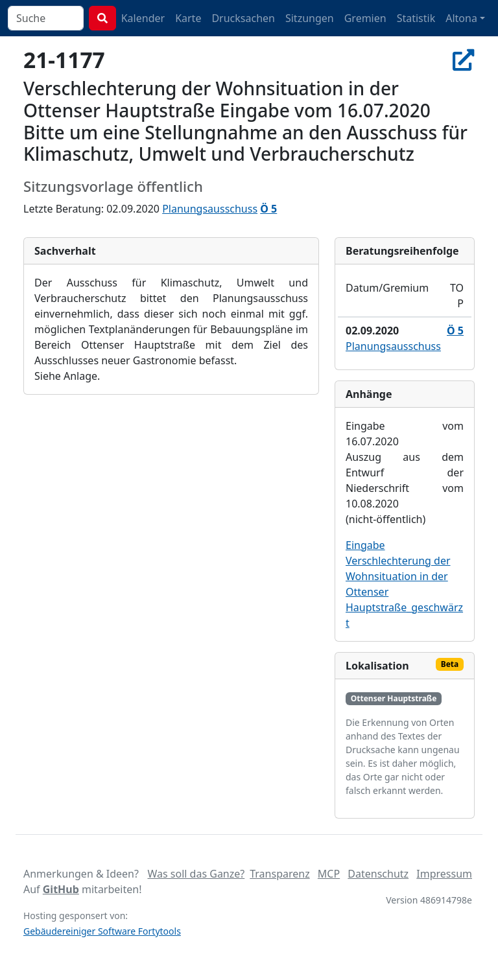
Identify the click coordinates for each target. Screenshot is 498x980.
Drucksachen (243, 18)
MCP (329, 874)
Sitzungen (310, 18)
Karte (188, 18)
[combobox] (46, 18)
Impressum (444, 874)
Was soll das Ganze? (196, 874)
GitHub (61, 889)
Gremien (365, 18)
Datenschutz (378, 874)
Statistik (416, 18)
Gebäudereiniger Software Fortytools (102, 931)
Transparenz (279, 874)
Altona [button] (461, 18)
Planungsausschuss (210, 209)
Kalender (143, 18)
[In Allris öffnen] (464, 60)
